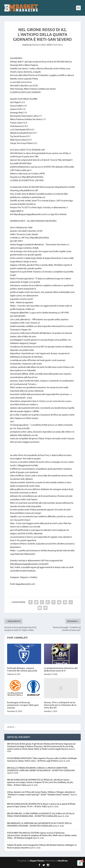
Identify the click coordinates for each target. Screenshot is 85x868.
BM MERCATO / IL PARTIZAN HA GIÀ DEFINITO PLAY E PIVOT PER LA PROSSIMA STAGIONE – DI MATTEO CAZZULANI (39, 824)
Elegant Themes (37, 861)
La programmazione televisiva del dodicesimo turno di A (61, 669)
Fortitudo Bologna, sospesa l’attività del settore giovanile (22, 669)
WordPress (63, 861)
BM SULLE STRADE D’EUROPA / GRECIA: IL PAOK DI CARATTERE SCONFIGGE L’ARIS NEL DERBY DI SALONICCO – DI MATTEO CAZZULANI (41, 769)
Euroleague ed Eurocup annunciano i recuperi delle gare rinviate (23, 705)
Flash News (58, 45)
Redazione (36, 45)
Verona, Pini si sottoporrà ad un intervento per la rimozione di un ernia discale (60, 705)
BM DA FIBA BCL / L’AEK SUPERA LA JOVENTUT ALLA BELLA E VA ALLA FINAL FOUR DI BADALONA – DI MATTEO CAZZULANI (41, 815)
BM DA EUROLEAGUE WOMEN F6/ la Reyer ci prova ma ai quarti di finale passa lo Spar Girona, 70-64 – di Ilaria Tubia (41, 805)
